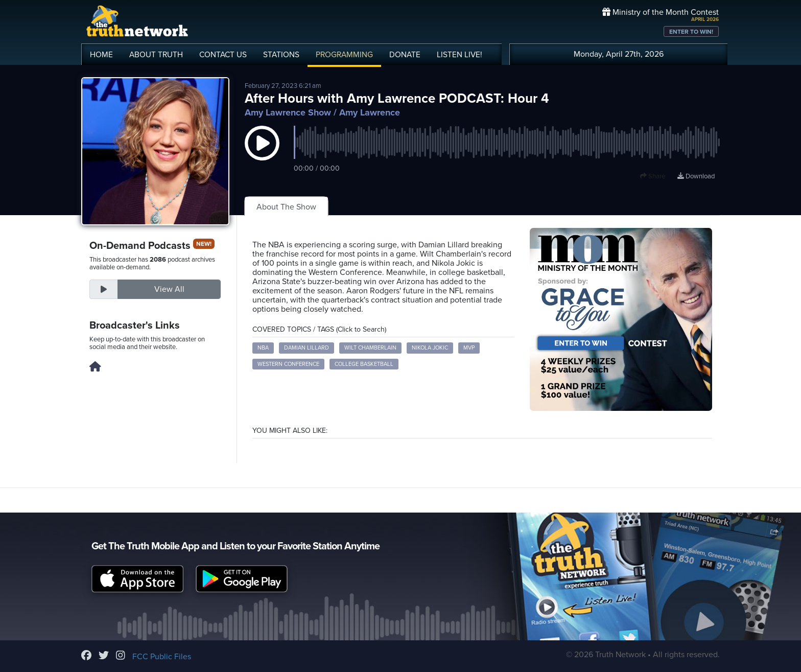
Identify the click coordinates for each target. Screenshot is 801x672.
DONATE (405, 55)
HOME (101, 55)
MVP (469, 348)
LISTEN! (460, 55)
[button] (262, 153)
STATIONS (281, 55)
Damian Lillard (307, 348)
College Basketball (364, 364)
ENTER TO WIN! (691, 32)
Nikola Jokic (430, 348)
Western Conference (288, 364)
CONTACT (223, 55)
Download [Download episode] (696, 176)
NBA (263, 348)
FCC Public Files (162, 657)
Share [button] (653, 176)
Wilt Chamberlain (370, 348)
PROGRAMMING (344, 55)
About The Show (286, 207)
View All (169, 289)
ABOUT (156, 55)
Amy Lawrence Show (288, 112)
